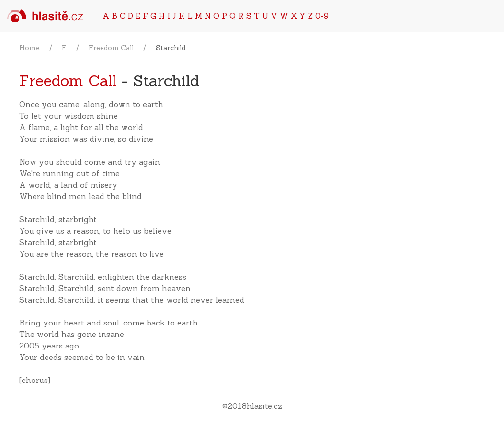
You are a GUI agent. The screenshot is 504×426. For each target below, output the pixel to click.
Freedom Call (111, 48)
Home (29, 48)
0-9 (322, 16)
